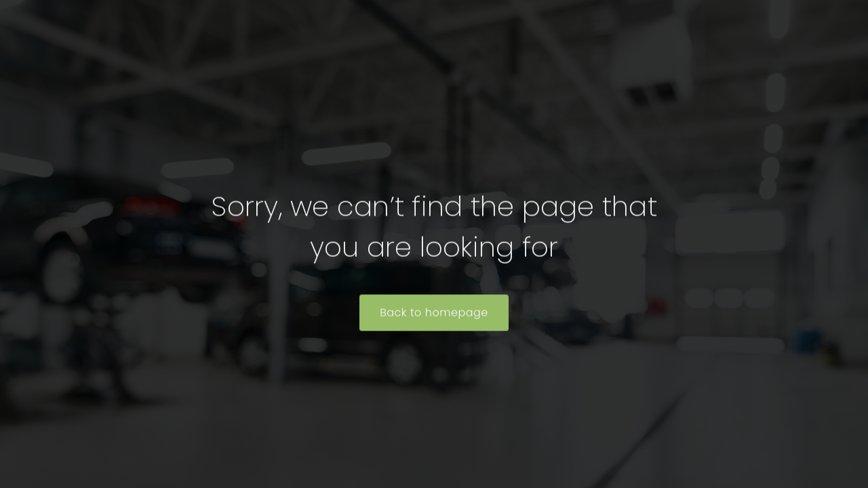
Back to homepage (434, 313)
